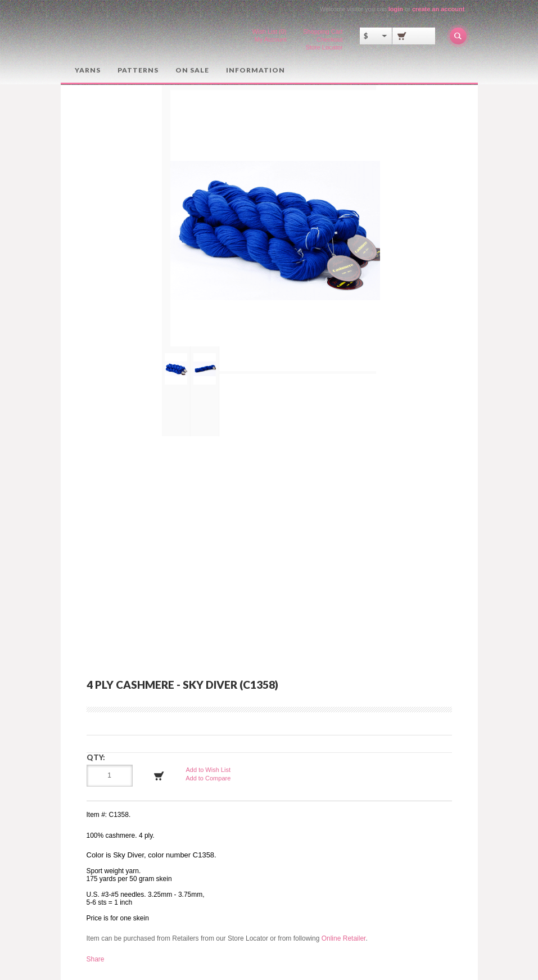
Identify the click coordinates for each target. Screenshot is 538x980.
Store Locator (324, 47)
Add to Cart (159, 776)
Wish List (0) (269, 31)
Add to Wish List (208, 770)
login (396, 9)
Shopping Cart (323, 31)
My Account (271, 39)
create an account (438, 9)
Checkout (329, 39)
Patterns (138, 70)
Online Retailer (344, 938)
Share (96, 959)
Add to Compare (208, 778)
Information (256, 70)
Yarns (88, 70)
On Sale (192, 70)
